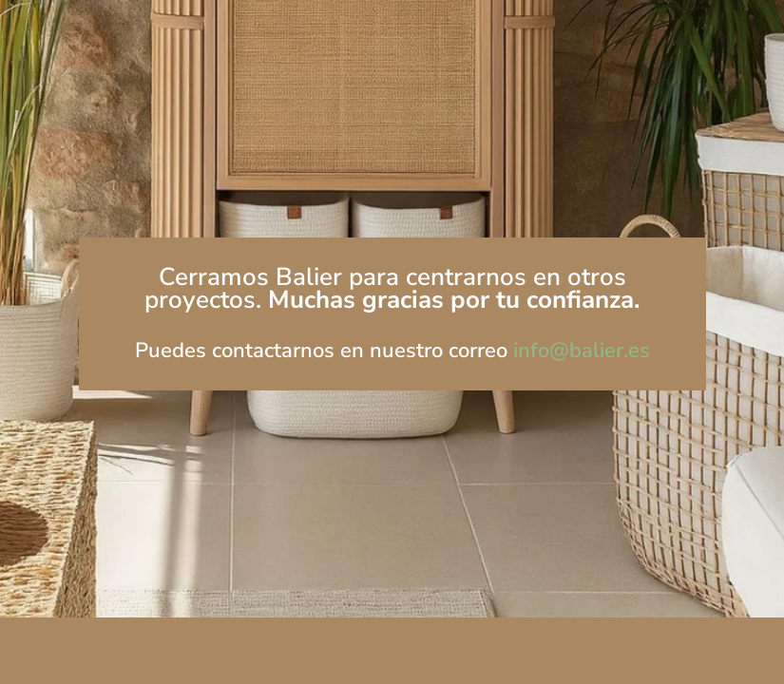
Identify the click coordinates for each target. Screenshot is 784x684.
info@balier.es (582, 351)
